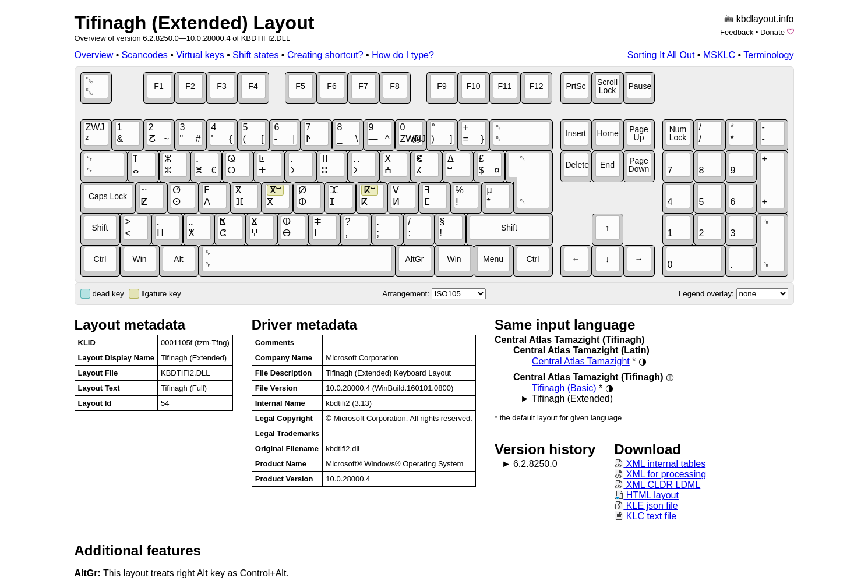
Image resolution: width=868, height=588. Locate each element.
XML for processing (660, 474)
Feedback (737, 32)
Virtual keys (200, 55)
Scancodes (145, 55)
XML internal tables (660, 464)
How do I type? (403, 55)
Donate (772, 32)
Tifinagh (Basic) (564, 388)
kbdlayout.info (765, 19)
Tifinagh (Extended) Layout (195, 23)
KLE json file (646, 506)
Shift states (255, 55)
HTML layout (646, 495)
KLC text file (645, 516)
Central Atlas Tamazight (581, 361)
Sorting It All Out (661, 55)
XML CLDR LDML (657, 485)
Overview (94, 55)
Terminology (768, 55)
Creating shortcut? (325, 55)
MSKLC (719, 55)
